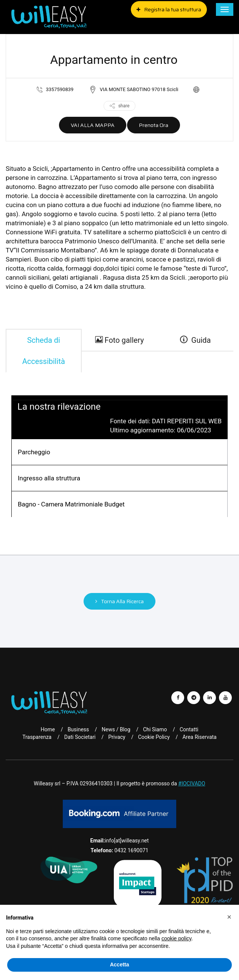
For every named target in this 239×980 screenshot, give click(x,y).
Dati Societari (80, 737)
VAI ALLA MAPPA (93, 125)
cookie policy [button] (176, 938)
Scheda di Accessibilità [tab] (44, 351)
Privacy (117, 737)
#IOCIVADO (192, 783)
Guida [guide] (196, 340)
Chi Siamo (155, 729)
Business (78, 729)
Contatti (189, 729)
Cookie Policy (154, 737)
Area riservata (199, 737)
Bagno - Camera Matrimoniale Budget (71, 504)
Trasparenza (37, 737)
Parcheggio (34, 452)
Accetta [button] (120, 965)
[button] (229, 917)
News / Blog (116, 729)
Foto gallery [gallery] (120, 340)
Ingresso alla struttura (49, 478)
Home (48, 729)
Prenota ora (154, 125)
